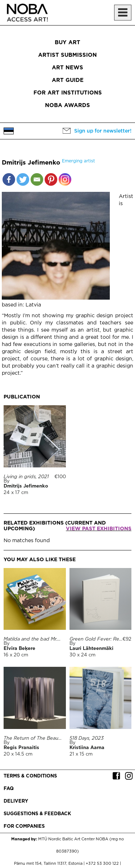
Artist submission (67, 55)
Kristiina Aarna (87, 748)
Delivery (16, 801)
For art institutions (68, 93)
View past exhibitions (99, 529)
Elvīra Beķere (19, 649)
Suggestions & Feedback (37, 814)
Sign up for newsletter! (103, 131)
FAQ (9, 789)
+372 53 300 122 (102, 864)
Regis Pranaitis (21, 748)
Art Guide (68, 80)
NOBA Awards (67, 105)
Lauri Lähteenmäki (91, 649)
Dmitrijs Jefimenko (26, 486)
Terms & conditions (30, 776)
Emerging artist (78, 161)
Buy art (67, 43)
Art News (67, 68)
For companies (24, 827)
